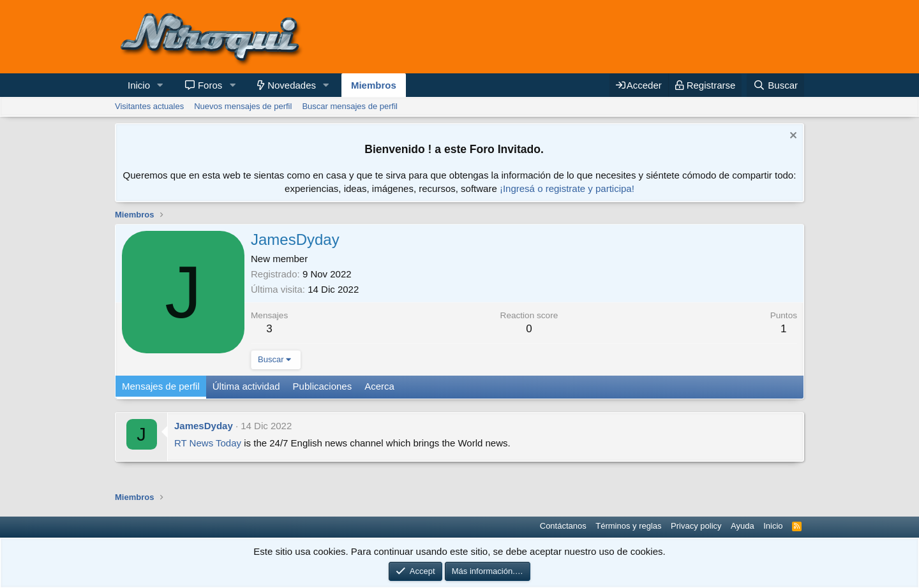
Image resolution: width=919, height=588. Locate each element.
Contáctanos (563, 526)
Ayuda (743, 526)
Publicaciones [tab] (323, 386)
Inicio (139, 85)
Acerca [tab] (379, 386)
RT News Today (208, 443)
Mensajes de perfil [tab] (161, 386)
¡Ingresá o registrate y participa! (567, 188)
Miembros (374, 85)
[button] (160, 85)
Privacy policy (696, 526)
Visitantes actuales (149, 106)
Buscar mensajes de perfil (350, 106)
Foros (210, 85)
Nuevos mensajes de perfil (243, 106)
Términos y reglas (628, 526)
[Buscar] (775, 85)
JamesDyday (204, 426)
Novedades (292, 85)
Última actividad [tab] (246, 386)
